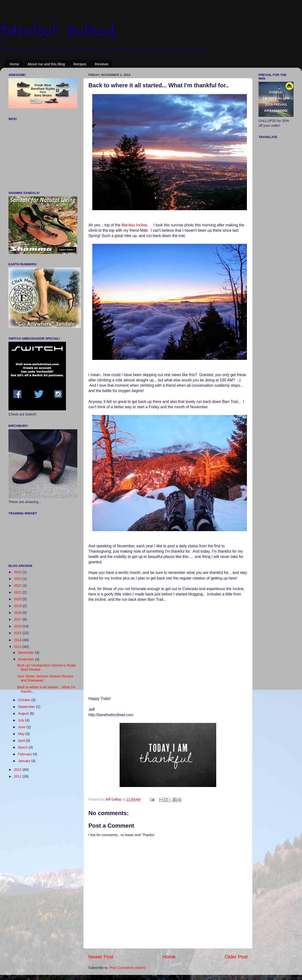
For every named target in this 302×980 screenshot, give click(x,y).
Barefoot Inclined (58, 30)
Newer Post (101, 957)
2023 (18, 579)
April (22, 741)
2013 (18, 647)
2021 (18, 592)
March (23, 747)
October (25, 700)
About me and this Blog (46, 64)
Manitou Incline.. (136, 225)
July (22, 720)
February (26, 754)
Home (14, 64)
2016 (18, 626)
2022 (18, 586)
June (22, 727)
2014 (18, 640)
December (27, 653)
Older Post (236, 957)
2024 (18, 572)
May (22, 734)
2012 (18, 770)
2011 (18, 776)
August (24, 713)
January (25, 761)
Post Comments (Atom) (128, 968)
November (27, 659)
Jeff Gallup (114, 799)
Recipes (80, 64)
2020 (18, 599)
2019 (18, 606)
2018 (18, 613)
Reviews (102, 64)
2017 (18, 619)
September (27, 707)
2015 (18, 633)
